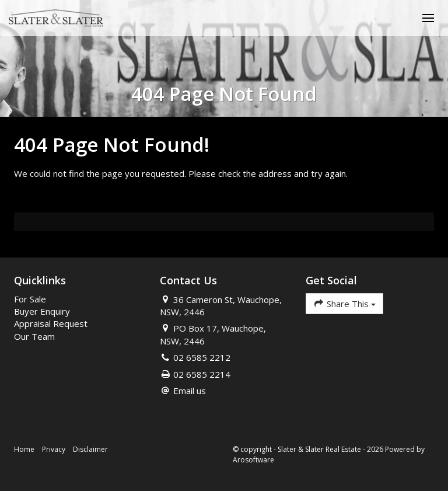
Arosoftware (253, 460)
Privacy (54, 449)
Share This (344, 303)
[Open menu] (428, 18)
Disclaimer (90, 449)
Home (24, 449)
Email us (190, 391)
